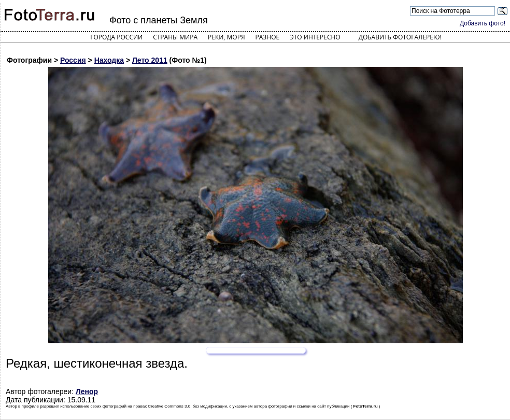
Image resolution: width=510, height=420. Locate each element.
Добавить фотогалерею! (400, 37)
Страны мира (175, 37)
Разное (268, 37)
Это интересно (315, 37)
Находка (109, 60)
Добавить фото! (483, 23)
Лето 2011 (150, 60)
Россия (73, 60)
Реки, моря (226, 37)
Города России (116, 37)
